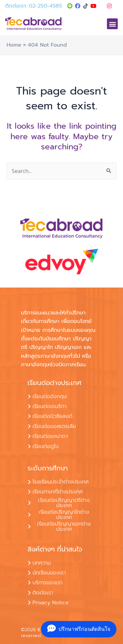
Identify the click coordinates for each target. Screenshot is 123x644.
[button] (112, 24)
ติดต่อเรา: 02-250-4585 (34, 6)
